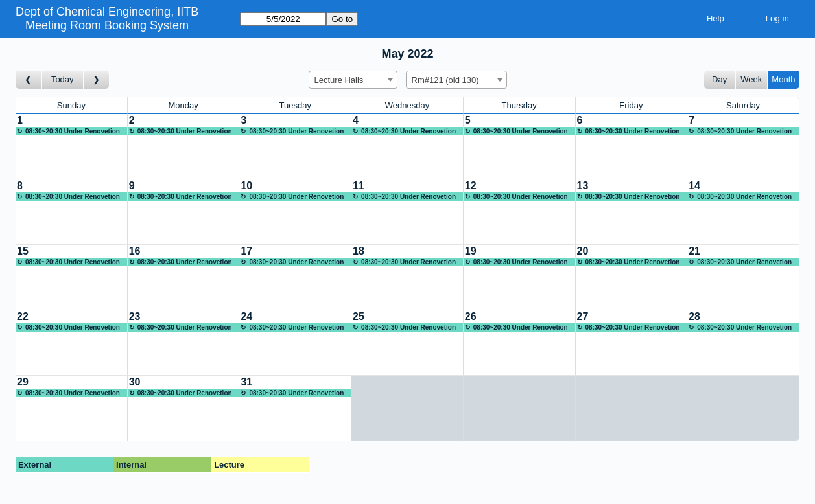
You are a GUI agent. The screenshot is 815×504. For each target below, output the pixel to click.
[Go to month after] (97, 80)
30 (135, 382)
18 (359, 251)
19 (471, 251)
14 (694, 186)
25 (359, 316)
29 (23, 382)
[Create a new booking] (71, 146)
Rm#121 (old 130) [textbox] (445, 80)
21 (694, 251)
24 (246, 316)
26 (471, 316)
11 (359, 186)
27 (583, 316)
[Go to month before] (29, 80)
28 (694, 316)
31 (246, 382)
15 (23, 251)
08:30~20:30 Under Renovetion (73, 131)
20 (583, 251)
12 (471, 186)
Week (751, 79)
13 (583, 186)
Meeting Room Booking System (107, 25)
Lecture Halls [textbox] (339, 80)
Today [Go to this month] (63, 79)
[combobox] (353, 80)
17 (246, 251)
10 (246, 186)
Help (715, 18)
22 (23, 316)
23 (135, 316)
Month (783, 79)
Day (719, 79)
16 (135, 251)
